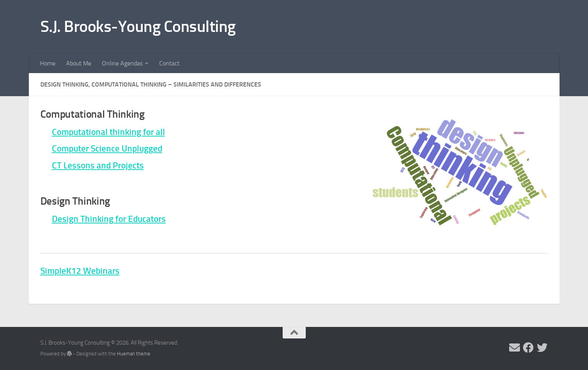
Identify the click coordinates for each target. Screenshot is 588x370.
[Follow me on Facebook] (528, 348)
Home (48, 63)
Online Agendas (122, 63)
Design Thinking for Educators (109, 219)
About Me (79, 63)
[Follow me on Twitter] (542, 348)
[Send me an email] (515, 348)
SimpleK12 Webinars (80, 271)
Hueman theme (134, 354)
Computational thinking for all (108, 132)
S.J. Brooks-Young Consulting (138, 27)
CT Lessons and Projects (98, 166)
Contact (169, 63)
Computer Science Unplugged (107, 149)
